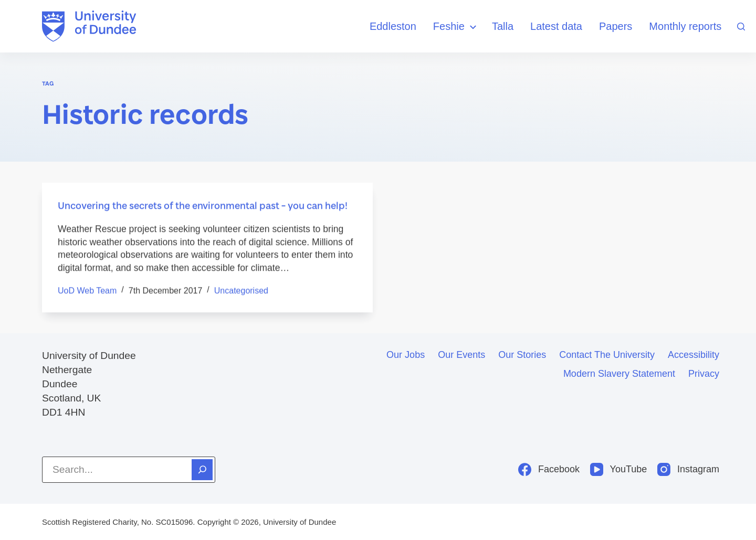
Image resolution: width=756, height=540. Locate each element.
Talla (503, 26)
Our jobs (406, 355)
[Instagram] (688, 469)
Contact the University (607, 355)
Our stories (522, 355)
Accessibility (694, 355)
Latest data (556, 26)
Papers (616, 26)
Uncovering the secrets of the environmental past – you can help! (203, 206)
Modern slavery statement (619, 374)
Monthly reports (685, 26)
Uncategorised (241, 290)
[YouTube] (618, 469)
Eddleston (393, 26)
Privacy (704, 374)
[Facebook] (549, 469)
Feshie (456, 27)
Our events (461, 355)
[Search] (741, 27)
